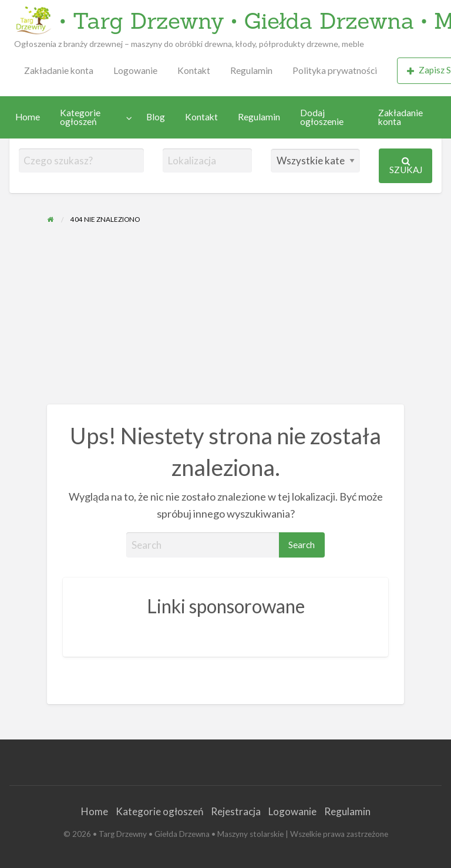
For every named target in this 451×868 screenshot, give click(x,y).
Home (28, 117)
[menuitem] (59, 71)
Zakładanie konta (59, 70)
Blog (156, 117)
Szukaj (406, 166)
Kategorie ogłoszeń (80, 117)
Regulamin (251, 70)
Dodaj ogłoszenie (322, 117)
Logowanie (135, 70)
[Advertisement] (225, 316)
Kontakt (194, 70)
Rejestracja (236, 811)
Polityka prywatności (335, 70)
